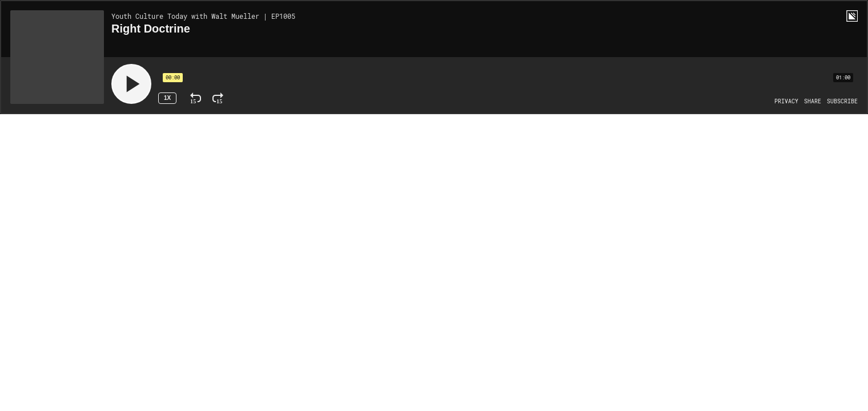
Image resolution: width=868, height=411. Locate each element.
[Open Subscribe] (842, 102)
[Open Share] (813, 102)
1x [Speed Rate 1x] (167, 98)
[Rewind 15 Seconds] (196, 98)
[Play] (131, 84)
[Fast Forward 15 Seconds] (218, 98)
